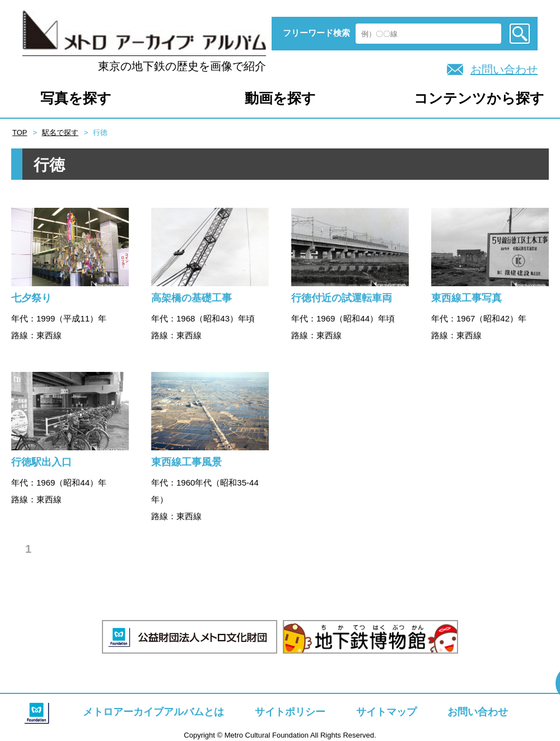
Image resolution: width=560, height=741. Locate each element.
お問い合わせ (504, 69)
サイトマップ (386, 712)
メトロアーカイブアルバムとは (153, 712)
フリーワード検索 (316, 33)
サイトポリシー (290, 712)
